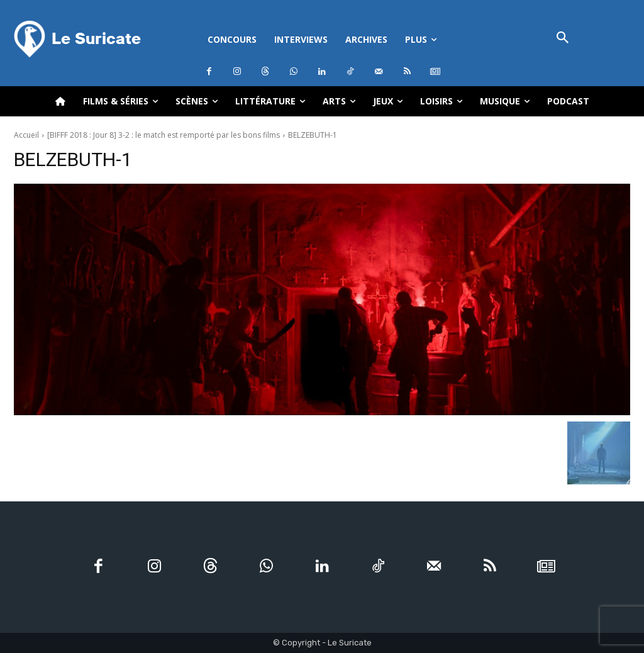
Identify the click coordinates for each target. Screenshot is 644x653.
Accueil (26, 135)
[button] (563, 39)
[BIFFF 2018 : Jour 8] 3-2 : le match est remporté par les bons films (164, 135)
